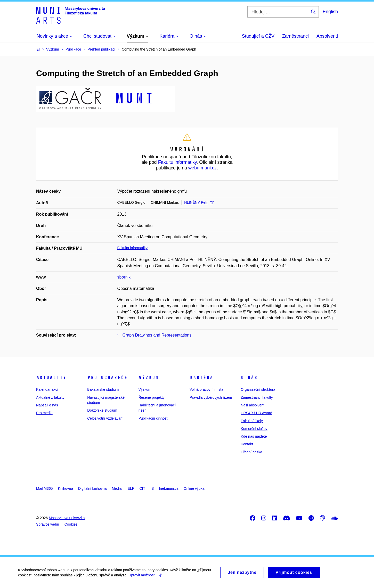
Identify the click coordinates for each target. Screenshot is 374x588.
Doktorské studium (102, 410)
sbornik (124, 277)
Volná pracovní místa (206, 389)
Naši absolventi (253, 405)
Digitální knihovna (92, 488)
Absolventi (327, 36)
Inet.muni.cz (169, 488)
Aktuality (51, 378)
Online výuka (194, 488)
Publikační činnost (153, 418)
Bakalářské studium (103, 389)
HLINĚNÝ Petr (199, 202)
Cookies (71, 524)
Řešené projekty (152, 397)
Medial (117, 488)
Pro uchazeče (107, 378)
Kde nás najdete (254, 436)
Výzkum (149, 378)
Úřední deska (251, 452)
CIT (142, 488)
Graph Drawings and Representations (157, 335)
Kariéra (201, 378)
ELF (131, 488)
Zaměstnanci (295, 36)
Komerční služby (254, 429)
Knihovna (66, 488)
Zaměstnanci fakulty (257, 397)
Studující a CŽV (258, 36)
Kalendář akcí (47, 389)
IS (152, 488)
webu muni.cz (202, 168)
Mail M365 (44, 488)
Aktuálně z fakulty (50, 397)
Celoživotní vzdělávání (105, 418)
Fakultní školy (252, 421)
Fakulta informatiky (132, 248)
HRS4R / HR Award (256, 413)
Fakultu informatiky (177, 162)
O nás (249, 378)
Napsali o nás (47, 405)
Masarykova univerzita (67, 518)
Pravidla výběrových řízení (211, 397)
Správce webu (48, 524)
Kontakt (247, 444)
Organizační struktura (258, 389)
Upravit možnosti (145, 577)
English (330, 12)
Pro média (44, 413)
